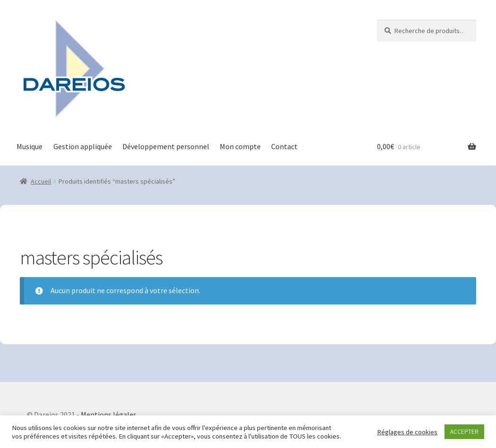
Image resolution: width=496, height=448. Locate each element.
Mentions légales (109, 414)
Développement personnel (166, 146)
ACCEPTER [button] (464, 432)
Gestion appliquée (83, 146)
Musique (30, 146)
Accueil (41, 181)
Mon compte (240, 146)
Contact (284, 146)
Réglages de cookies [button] (407, 432)
